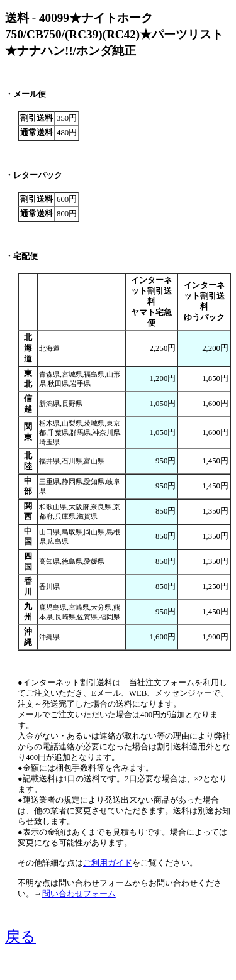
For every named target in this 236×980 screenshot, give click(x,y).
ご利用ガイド (108, 863)
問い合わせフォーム (79, 894)
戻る (20, 937)
